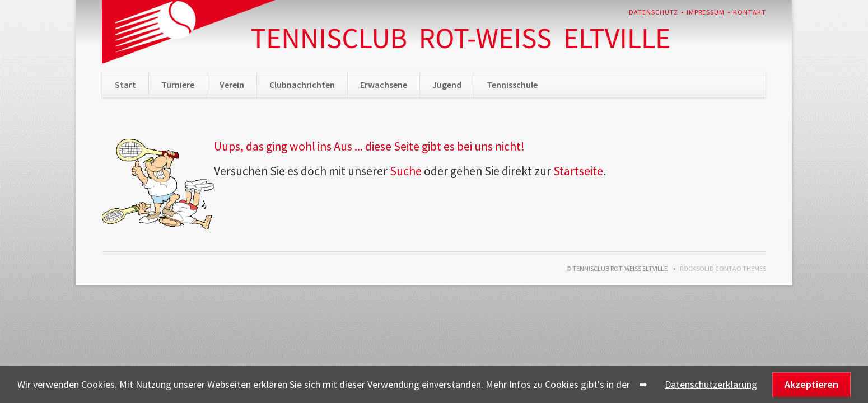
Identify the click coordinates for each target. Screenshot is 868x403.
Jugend (447, 85)
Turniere (178, 85)
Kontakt (750, 12)
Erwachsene (384, 85)
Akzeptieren (811, 384)
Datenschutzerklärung (711, 384)
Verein (232, 85)
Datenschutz (654, 12)
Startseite (578, 171)
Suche (406, 171)
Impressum (706, 12)
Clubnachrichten (302, 85)
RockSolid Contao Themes (723, 268)
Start (125, 85)
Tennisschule (512, 85)
